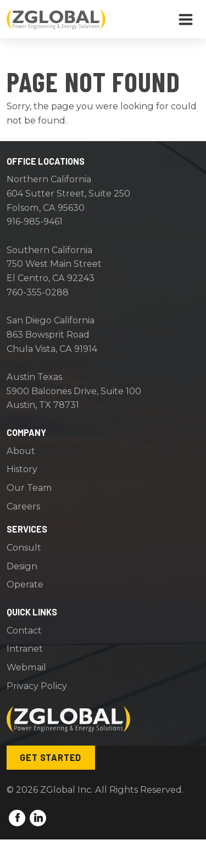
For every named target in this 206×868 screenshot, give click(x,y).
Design (22, 566)
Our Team (29, 488)
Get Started (51, 757)
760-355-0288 (38, 292)
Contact (24, 630)
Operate (25, 584)
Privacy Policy (37, 686)
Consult (24, 547)
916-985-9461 (35, 221)
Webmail (26, 667)
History (22, 469)
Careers (23, 506)
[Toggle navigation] (186, 19)
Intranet (25, 648)
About (21, 451)
